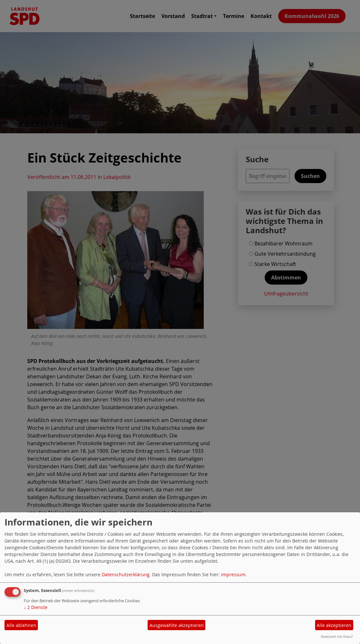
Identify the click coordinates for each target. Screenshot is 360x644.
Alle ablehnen (21, 625)
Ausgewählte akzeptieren (177, 625)
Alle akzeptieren (334, 625)
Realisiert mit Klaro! (337, 636)
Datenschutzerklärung (126, 574)
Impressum (233, 574)
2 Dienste (36, 607)
